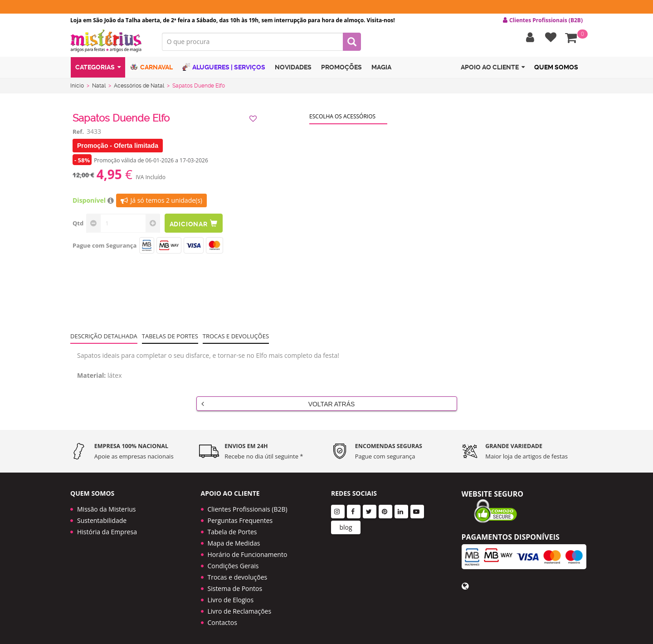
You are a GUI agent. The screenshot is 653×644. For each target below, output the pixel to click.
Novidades (293, 69)
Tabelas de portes (170, 338)
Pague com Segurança (105, 247)
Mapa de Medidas (234, 539)
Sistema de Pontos (235, 585)
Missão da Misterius (106, 505)
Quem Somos (556, 69)
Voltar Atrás (278, 405)
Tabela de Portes (232, 528)
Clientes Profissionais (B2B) (248, 505)
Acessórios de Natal (139, 88)
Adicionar (194, 225)
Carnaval (151, 69)
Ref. (78, 133)
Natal (99, 88)
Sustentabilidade (102, 517)
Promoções (341, 69)
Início (77, 88)
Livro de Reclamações (240, 607)
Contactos (222, 619)
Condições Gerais (233, 562)
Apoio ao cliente (493, 70)
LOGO (109, 43)
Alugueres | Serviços (224, 69)
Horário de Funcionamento (248, 551)
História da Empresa (107, 528)
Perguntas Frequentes (240, 517)
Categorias (98, 70)
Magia (381, 69)
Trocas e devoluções (236, 338)
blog (346, 524)
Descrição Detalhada (104, 338)
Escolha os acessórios (342, 118)
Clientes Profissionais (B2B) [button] (543, 20)
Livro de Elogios (231, 596)
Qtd (78, 225)
